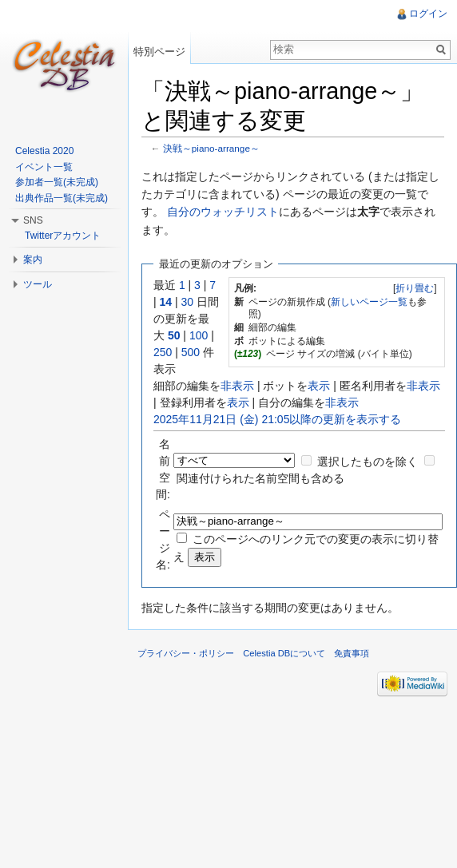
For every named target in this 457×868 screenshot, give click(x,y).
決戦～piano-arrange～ (211, 148)
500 (191, 352)
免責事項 (352, 653)
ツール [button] (38, 284)
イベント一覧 (44, 167)
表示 (319, 386)
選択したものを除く (368, 462)
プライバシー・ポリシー (186, 653)
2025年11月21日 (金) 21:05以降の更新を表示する (277, 419)
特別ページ (159, 52)
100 (199, 335)
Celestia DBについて (284, 653)
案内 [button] (33, 260)
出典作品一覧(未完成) (62, 198)
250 (163, 352)
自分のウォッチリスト (223, 212)
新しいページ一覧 (369, 302)
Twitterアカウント (63, 236)
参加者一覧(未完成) (57, 182)
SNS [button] (33, 220)
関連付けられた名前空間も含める (260, 478)
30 (188, 302)
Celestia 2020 (44, 151)
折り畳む (415, 288)
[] (415, 288)
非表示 (237, 386)
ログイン (428, 14)
